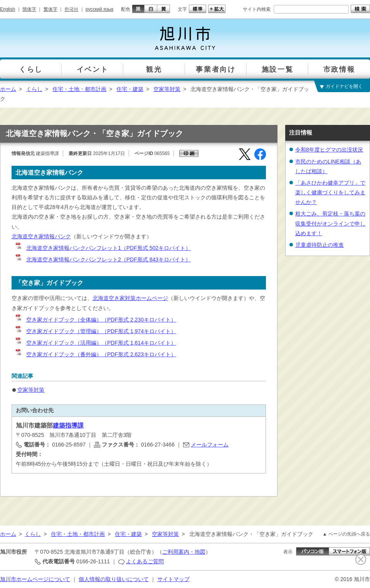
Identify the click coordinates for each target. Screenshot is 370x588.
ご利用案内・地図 (184, 552)
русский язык (99, 9)
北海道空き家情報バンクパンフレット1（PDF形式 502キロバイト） (103, 248)
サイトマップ (173, 579)
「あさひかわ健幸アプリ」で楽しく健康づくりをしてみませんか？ (330, 192)
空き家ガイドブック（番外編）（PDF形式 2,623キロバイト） (95, 354)
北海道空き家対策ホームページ (130, 298)
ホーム (8, 89)
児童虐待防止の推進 (320, 245)
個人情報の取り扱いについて (114, 579)
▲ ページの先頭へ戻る (346, 534)
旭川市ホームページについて (35, 579)
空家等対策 (167, 89)
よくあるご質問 (145, 561)
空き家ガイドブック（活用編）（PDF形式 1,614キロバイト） (95, 343)
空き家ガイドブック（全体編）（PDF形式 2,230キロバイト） (95, 320)
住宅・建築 (130, 89)
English (8, 9)
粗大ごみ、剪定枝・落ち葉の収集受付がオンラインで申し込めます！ (330, 223)
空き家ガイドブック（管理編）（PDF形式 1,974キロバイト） (95, 331)
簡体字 (29, 9)
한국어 (71, 9)
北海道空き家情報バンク (41, 236)
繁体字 (50, 9)
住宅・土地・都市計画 (79, 89)
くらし (34, 89)
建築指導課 (68, 425)
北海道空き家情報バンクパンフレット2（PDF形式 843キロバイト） (103, 259)
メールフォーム (210, 445)
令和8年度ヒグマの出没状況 (329, 150)
